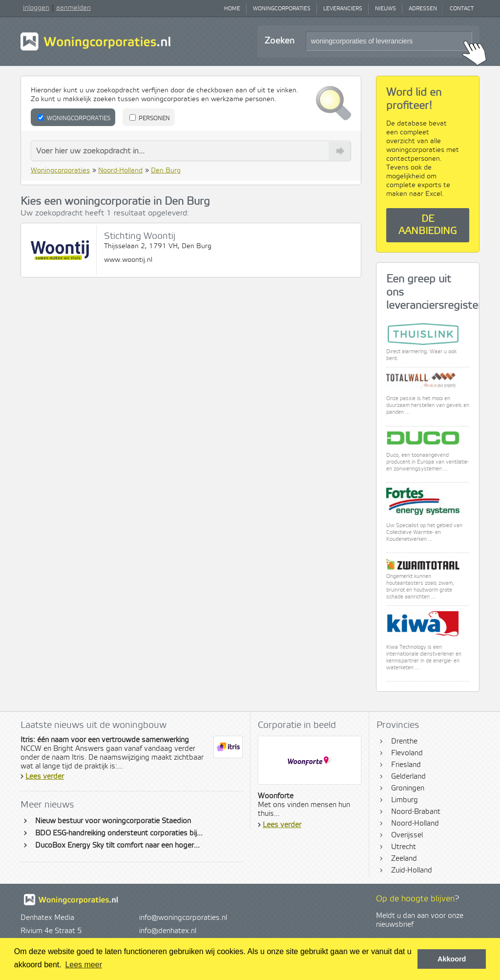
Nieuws (385, 9)
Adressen (423, 9)
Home (232, 9)
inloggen (36, 8)
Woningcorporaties (282, 9)
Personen (150, 118)
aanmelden (73, 8)
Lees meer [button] (83, 965)
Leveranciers (343, 9)
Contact (462, 9)
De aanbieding (428, 225)
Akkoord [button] (452, 959)
